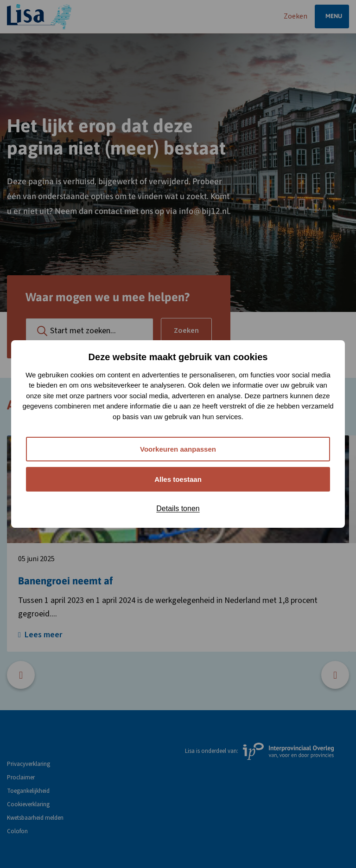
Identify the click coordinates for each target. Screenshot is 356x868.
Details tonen (178, 508)
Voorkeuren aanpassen (178, 449)
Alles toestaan (178, 479)
